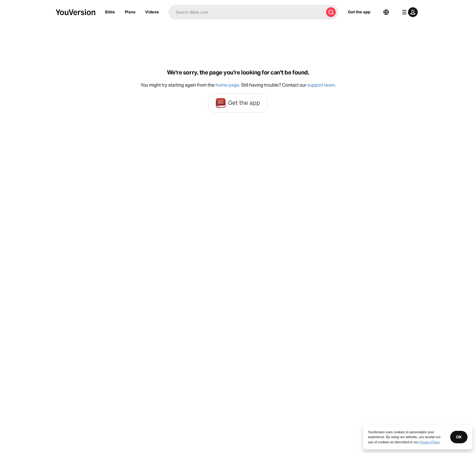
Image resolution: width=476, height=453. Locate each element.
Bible (110, 12)
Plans (130, 12)
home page (227, 85)
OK (459, 437)
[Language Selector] (386, 12)
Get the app (359, 12)
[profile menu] (409, 12)
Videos (152, 12)
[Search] (246, 12)
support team (321, 85)
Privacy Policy (430, 442)
